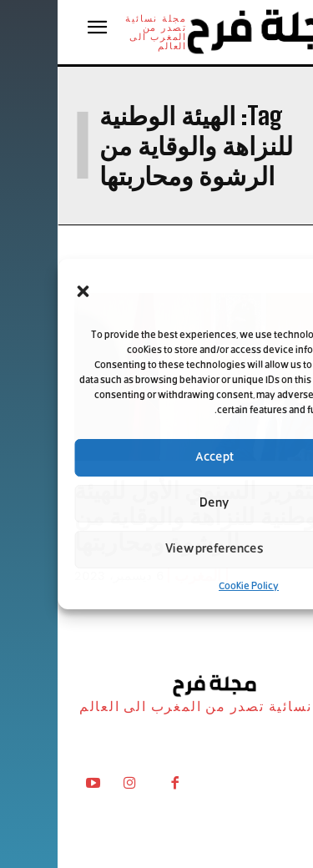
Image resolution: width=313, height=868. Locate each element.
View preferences (156, 550)
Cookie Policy (191, 587)
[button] (25, 291)
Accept (157, 458)
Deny (156, 504)
